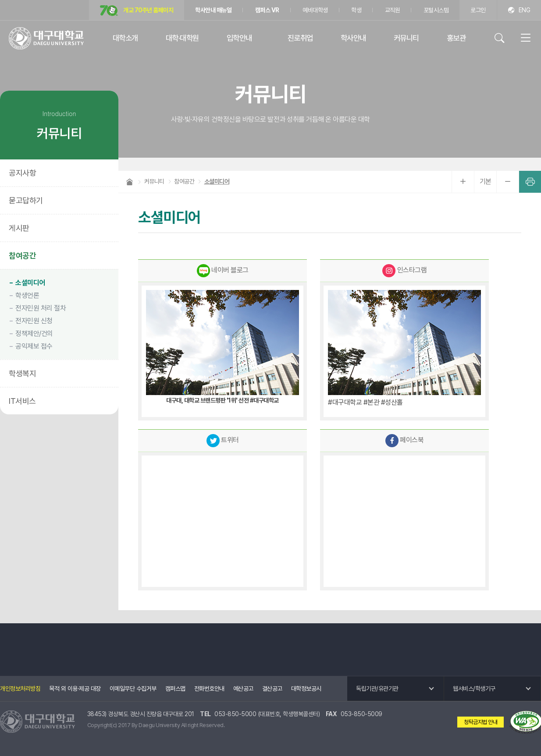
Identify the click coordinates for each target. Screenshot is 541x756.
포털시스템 (436, 10)
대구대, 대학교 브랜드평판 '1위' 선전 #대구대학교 (222, 400)
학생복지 (22, 373)
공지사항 (22, 173)
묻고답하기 (26, 200)
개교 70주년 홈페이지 (137, 11)
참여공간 (22, 256)
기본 (486, 182)
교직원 (393, 10)
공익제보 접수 (34, 346)
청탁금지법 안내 (480, 722)
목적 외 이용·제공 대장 (75, 689)
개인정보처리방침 (20, 689)
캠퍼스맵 (175, 689)
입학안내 (239, 38)
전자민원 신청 (34, 321)
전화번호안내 (209, 689)
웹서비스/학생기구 (474, 689)
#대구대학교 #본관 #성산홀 (365, 402)
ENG (525, 10)
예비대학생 (315, 10)
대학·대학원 (182, 38)
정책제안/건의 (34, 334)
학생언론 (27, 295)
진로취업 (300, 38)
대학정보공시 (306, 689)
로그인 (478, 10)
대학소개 (125, 38)
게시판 (19, 228)
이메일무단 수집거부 (133, 689)
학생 (356, 10)
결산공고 (272, 689)
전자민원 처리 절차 (41, 308)
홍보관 (456, 38)
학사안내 (353, 38)
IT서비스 (22, 401)
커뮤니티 (406, 38)
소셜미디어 (30, 283)
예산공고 (243, 689)
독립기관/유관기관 (377, 689)
